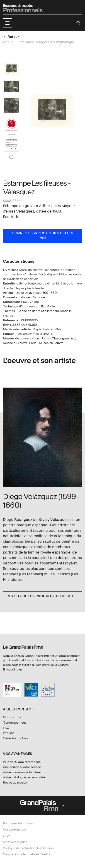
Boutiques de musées (18, 823)
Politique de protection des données (29, 848)
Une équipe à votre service (22, 767)
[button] (7, 23)
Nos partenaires (14, 830)
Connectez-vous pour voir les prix (42, 236)
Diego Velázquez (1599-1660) (37, 293)
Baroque (39, 297)
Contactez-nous (15, 723)
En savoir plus (13, 669)
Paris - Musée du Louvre (46, 343)
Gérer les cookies (15, 738)
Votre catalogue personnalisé (24, 777)
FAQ (6, 728)
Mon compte (12, 717)
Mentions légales (15, 842)
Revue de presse (15, 783)
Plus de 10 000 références (22, 762)
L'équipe (9, 733)
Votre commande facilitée (22, 772)
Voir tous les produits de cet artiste (45, 596)
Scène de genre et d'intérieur (38, 311)
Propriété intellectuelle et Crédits (27, 854)
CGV (7, 836)
